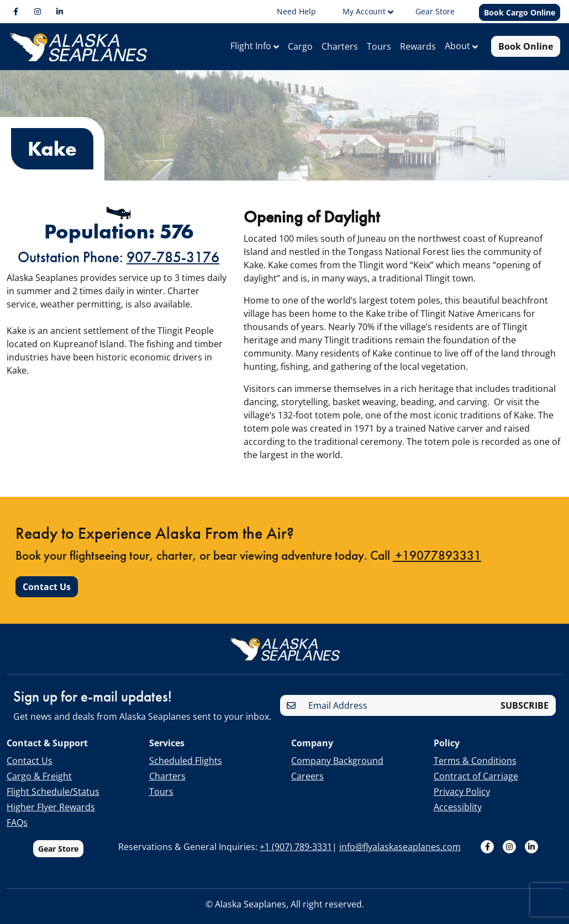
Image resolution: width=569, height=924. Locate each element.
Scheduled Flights (186, 761)
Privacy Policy (462, 792)
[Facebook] (15, 12)
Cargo (300, 46)
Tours (379, 46)
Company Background (337, 761)
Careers (307, 776)
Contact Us (47, 598)
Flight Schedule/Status (53, 792)
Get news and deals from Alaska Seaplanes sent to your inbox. (142, 716)
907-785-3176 (173, 257)
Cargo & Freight (39, 776)
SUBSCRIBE (525, 705)
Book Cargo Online (520, 12)
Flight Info (252, 46)
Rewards (418, 46)
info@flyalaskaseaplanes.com (400, 847)
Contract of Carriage (476, 776)
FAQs (17, 822)
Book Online (526, 46)
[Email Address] (398, 705)
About (459, 46)
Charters (340, 46)
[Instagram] (38, 12)
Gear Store (58, 849)
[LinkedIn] (60, 12)
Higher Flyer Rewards (51, 807)
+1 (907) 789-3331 (296, 847)
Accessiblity (458, 807)
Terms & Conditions (475, 761)
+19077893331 (437, 566)
